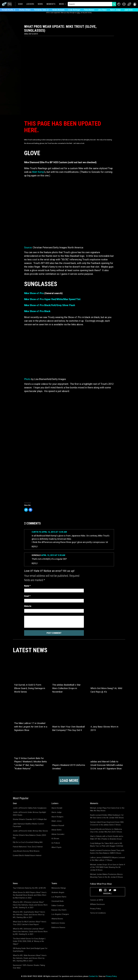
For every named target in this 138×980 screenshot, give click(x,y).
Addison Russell (58, 825)
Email (27, 596)
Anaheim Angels (58, 892)
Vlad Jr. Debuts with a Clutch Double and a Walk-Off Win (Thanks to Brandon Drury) (107, 838)
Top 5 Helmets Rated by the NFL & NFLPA (29, 888)
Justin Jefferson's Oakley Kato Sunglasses (30, 808)
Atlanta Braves (57, 919)
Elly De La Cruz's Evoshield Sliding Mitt (28, 842)
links (78, 13)
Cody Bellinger (74, 10)
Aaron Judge (115, 10)
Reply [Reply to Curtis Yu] (35, 547)
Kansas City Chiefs (59, 910)
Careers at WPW (97, 900)
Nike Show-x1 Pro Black (37, 311)
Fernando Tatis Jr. (41, 10)
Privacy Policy (95, 909)
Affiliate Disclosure (97, 904)
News (40, 4)
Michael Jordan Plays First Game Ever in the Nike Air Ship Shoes (107, 809)
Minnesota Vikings (59, 888)
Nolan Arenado (58, 10)
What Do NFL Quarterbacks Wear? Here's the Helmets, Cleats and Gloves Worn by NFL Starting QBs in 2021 (29, 915)
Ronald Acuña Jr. (9, 10)
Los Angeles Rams (59, 897)
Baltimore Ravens (58, 927)
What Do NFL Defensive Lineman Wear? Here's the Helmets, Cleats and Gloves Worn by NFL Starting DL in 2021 (30, 931)
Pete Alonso (89, 10)
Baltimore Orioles (58, 923)
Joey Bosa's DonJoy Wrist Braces (26, 851)
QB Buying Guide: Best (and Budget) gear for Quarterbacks (30, 950)
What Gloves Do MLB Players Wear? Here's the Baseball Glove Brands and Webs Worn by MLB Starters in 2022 (30, 895)
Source (28, 248)
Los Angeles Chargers (60, 914)
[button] (135, 4)
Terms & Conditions (98, 913)
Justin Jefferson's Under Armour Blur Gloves (30, 831)
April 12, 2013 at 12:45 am (54, 532)
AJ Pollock (56, 843)
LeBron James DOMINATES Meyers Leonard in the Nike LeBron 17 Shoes (107, 859)
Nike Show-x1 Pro (34, 293)
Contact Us (93, 976)
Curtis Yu (37, 532)
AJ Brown (55, 839)
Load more (69, 780)
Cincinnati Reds (58, 901)
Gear (20, 4)
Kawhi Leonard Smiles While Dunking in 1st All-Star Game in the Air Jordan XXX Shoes (107, 816)
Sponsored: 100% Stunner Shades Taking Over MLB (29, 967)
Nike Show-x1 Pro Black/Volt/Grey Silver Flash (50, 305)
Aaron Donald (57, 808)
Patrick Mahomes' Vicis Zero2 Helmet (28, 847)
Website (28, 606)
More (62, 4)
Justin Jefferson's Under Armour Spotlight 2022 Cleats (29, 814)
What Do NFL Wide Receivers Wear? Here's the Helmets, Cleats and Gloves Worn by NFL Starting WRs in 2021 (30, 958)
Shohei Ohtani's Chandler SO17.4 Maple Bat (30, 819)
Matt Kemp (38, 172)
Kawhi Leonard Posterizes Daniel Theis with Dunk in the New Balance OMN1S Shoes (107, 852)
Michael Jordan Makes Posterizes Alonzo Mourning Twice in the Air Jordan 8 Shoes (106, 876)
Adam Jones (57, 821)
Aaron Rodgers (57, 817)
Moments (51, 4)
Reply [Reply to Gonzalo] (35, 563)
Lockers (30, 4)
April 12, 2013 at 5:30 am (53, 555)
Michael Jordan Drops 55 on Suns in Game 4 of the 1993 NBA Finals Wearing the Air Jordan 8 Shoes (107, 867)
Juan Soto (128, 10)
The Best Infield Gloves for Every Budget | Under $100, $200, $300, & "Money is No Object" (29, 941)
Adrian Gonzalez (58, 834)
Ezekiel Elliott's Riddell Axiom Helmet (27, 855)
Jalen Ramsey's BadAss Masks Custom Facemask (28, 825)
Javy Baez (102, 10)
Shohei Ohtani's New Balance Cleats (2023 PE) (29, 837)
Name (27, 586)
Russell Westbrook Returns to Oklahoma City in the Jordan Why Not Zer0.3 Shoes (106, 831)
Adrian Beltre (57, 830)
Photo (27, 379)
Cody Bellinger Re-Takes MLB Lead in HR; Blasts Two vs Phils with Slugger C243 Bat (107, 845)
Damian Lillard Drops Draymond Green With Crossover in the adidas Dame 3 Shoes (107, 823)
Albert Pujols (56, 847)
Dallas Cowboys (58, 905)
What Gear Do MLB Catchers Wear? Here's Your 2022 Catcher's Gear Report (30, 923)
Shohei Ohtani (25, 10)
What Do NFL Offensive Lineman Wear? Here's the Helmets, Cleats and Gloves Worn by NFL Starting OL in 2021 (30, 905)
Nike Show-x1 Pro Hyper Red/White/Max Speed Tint (52, 299)
